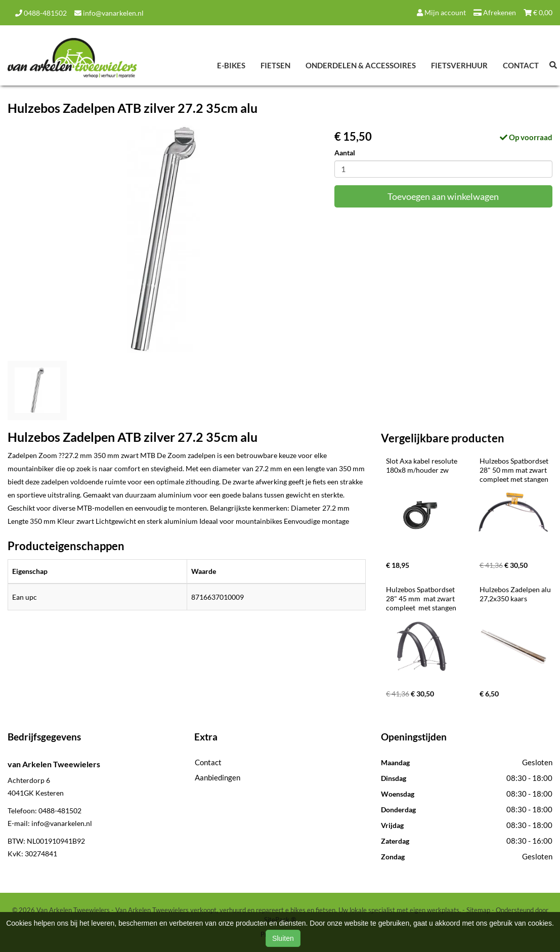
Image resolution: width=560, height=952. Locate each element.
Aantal (345, 153)
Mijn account (441, 12)
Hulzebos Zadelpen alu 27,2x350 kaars (516, 594)
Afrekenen (495, 12)
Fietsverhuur (459, 65)
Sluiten (283, 938)
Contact (521, 65)
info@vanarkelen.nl (109, 13)
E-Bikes (231, 65)
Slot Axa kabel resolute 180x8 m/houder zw (422, 465)
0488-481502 (41, 13)
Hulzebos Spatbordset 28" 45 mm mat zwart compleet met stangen (421, 598)
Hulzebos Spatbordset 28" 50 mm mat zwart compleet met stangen (515, 470)
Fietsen (275, 65)
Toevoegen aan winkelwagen (443, 196)
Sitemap (478, 910)
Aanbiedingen (218, 777)
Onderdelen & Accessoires (361, 65)
